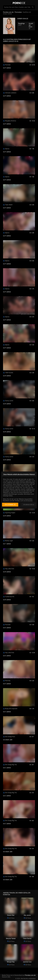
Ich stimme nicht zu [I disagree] (29, 505)
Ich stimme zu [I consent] (10, 505)
